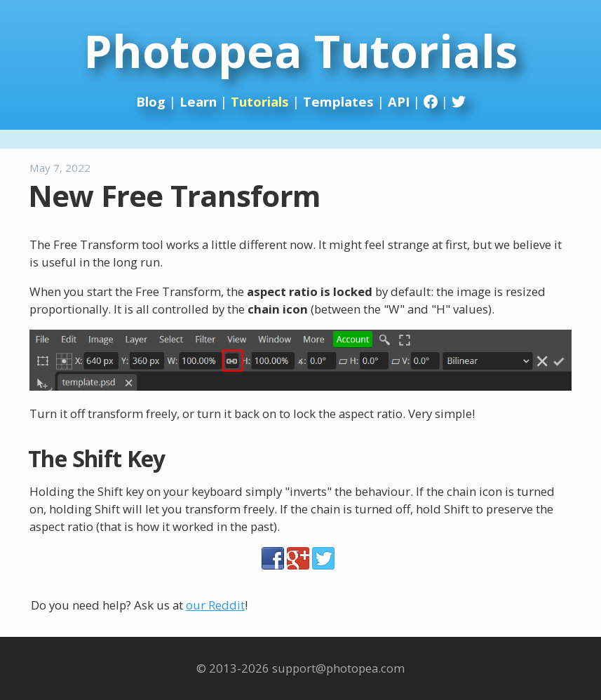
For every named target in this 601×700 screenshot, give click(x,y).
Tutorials (260, 101)
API (399, 101)
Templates (338, 101)
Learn (198, 101)
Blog (151, 101)
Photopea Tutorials (300, 51)
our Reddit (215, 605)
